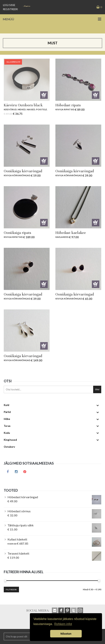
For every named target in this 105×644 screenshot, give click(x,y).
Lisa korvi (44, 95)
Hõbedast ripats (68, 105)
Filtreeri (11, 590)
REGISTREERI (10, 9)
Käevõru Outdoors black (23, 105)
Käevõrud (10, 109)
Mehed (22, 109)
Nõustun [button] (66, 634)
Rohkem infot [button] (63, 624)
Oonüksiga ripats (17, 233)
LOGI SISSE (9, 5)
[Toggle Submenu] (97, 405)
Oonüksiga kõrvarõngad (23, 171)
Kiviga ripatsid (65, 109)
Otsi (97, 389)
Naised (31, 109)
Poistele (42, 109)
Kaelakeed (62, 237)
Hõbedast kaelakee (71, 233)
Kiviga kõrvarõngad (17, 175)
